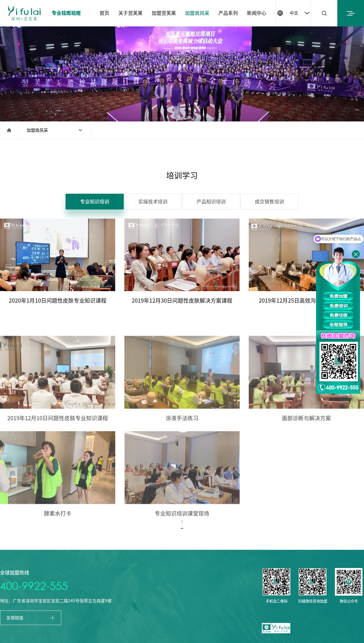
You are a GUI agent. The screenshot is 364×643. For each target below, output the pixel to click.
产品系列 (228, 13)
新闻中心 (257, 13)
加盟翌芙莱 (164, 13)
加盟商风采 (197, 13)
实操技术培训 (153, 202)
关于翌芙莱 (130, 13)
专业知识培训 (95, 202)
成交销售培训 (269, 202)
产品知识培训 (211, 202)
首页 (104, 13)
